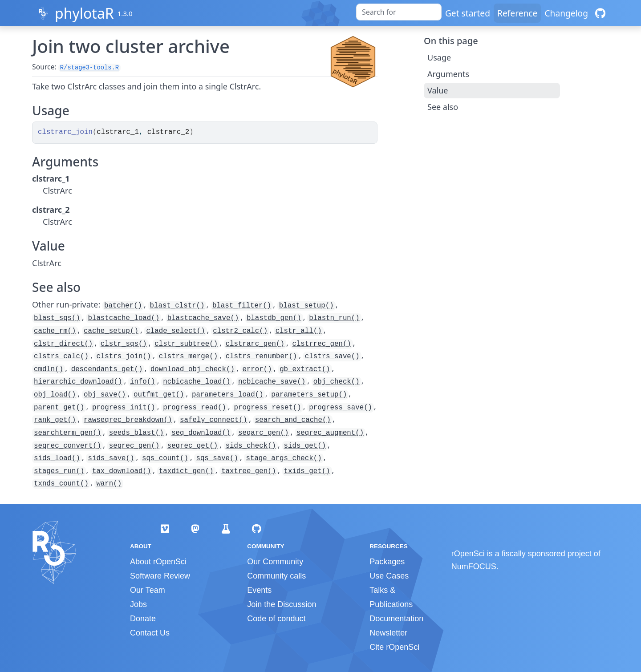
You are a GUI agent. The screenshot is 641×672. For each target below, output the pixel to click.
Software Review (160, 576)
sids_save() (111, 458)
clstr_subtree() (186, 344)
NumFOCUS (474, 567)
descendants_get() (107, 369)
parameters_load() (228, 395)
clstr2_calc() (240, 331)
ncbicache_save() (272, 382)
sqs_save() (217, 458)
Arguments (448, 74)
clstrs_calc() (61, 356)
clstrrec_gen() (321, 344)
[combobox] (399, 12)
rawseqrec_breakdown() (128, 420)
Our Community (275, 562)
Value (438, 90)
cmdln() (49, 369)
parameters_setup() (309, 395)
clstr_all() (299, 331)
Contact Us (150, 633)
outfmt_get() (159, 395)
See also (443, 107)
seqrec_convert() (67, 446)
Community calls (276, 576)
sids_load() (57, 458)
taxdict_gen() (186, 471)
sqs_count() (165, 458)
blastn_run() (334, 318)
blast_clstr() (177, 306)
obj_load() (55, 395)
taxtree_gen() (249, 471)
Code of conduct (276, 619)
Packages (387, 562)
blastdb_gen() (274, 318)
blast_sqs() (57, 318)
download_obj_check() (193, 369)
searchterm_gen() (67, 433)
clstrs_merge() (188, 356)
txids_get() (307, 471)
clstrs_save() (332, 356)
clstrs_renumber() (262, 356)
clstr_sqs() (124, 344)
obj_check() (337, 382)
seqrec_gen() (134, 446)
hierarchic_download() (78, 382)
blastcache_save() (203, 318)
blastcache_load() (124, 318)
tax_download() (122, 471)
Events (259, 590)
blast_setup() (306, 306)
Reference (517, 13)
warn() (109, 484)
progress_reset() (268, 408)
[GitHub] (600, 13)
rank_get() (55, 420)
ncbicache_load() (197, 382)
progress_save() (341, 408)
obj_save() (105, 395)
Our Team (148, 590)
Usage (439, 57)
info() (143, 382)
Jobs (138, 604)
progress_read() (195, 408)
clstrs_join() (124, 356)
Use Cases (389, 576)
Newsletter (388, 633)
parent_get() (59, 408)
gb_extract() (305, 369)
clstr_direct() (63, 344)
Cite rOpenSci (394, 647)
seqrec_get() (193, 446)
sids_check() (251, 446)
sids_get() (305, 446)
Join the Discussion (282, 604)
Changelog (566, 13)
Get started (468, 13)
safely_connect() (213, 420)
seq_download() (201, 433)
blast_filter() (242, 306)
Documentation (396, 619)
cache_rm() (55, 331)
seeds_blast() (136, 433)
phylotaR (84, 13)
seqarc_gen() (263, 433)
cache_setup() (111, 331)
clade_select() (175, 331)
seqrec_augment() (330, 433)
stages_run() (59, 471)
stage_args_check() (284, 458)
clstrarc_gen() (255, 344)
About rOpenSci (158, 562)
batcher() (123, 306)
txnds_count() (61, 484)
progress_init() (124, 408)
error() (257, 369)
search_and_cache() (293, 420)
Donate (143, 619)
